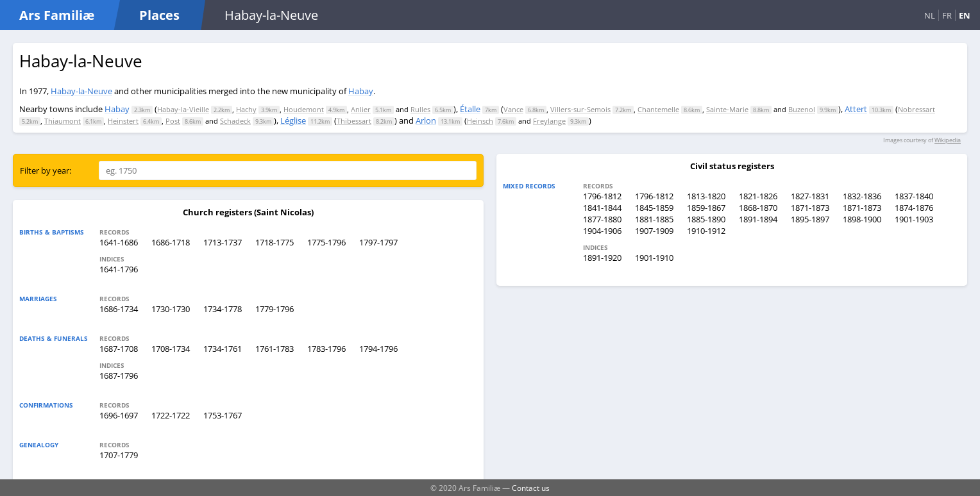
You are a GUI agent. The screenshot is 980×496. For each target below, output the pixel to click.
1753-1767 (223, 415)
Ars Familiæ (57, 15)
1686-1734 (119, 309)
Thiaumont (63, 121)
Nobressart (917, 109)
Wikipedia (948, 140)
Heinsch (480, 121)
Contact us (531, 488)
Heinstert (123, 121)
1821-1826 (758, 196)
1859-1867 (706, 208)
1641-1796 (119, 269)
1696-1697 (119, 415)
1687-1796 (119, 376)
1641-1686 (119, 242)
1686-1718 (171, 242)
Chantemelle (658, 109)
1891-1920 (602, 258)
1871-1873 (810, 208)
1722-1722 (171, 415)
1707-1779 (119, 455)
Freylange (549, 121)
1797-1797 (378, 242)
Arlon (426, 120)
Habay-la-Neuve (81, 91)
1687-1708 (119, 349)
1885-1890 (706, 219)
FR (947, 15)
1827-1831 (810, 196)
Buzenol (802, 109)
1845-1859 (654, 208)
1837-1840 (914, 196)
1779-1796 (275, 309)
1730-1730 (171, 309)
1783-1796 (326, 349)
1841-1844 (602, 208)
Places (159, 15)
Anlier (361, 109)
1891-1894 (758, 219)
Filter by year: (46, 170)
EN (965, 15)
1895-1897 (810, 219)
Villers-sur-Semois (580, 109)
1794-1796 (378, 349)
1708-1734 (171, 349)
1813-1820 (706, 196)
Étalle (470, 109)
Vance (513, 109)
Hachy (246, 109)
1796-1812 (602, 196)
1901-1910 (654, 258)
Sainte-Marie (727, 109)
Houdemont (304, 109)
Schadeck (235, 121)
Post (173, 121)
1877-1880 (602, 219)
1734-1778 (223, 309)
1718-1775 (275, 242)
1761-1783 (275, 349)
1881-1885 (654, 219)
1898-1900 (862, 219)
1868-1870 (758, 208)
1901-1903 (914, 219)
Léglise (293, 120)
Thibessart (354, 121)
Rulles (420, 109)
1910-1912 (706, 231)
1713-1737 (223, 242)
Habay (361, 91)
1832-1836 (862, 196)
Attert (856, 109)
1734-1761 (223, 349)
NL (930, 15)
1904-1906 (602, 231)
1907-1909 (654, 231)
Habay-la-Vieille (183, 109)
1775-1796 (326, 242)
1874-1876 (914, 208)
